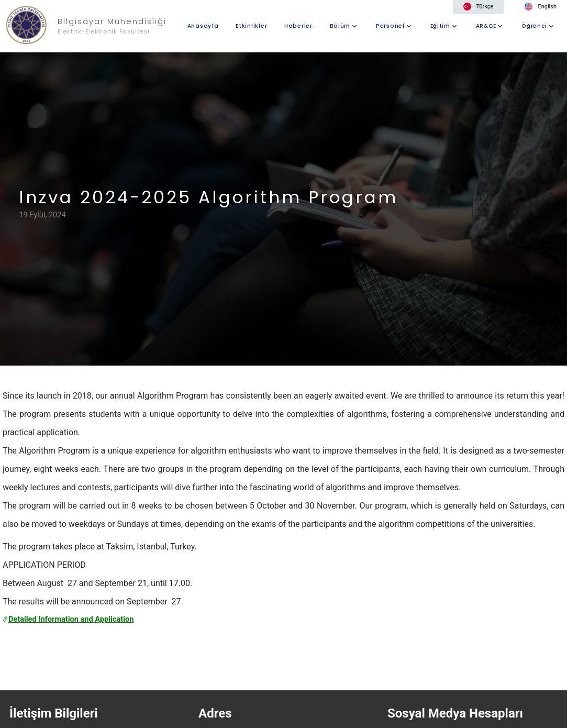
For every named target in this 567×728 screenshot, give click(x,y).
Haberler (298, 26)
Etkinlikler (251, 26)
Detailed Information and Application (68, 619)
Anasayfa (203, 26)
